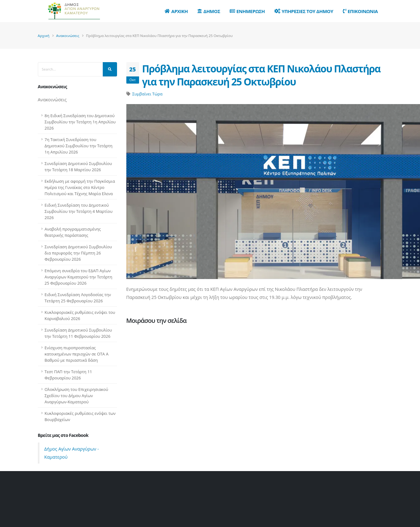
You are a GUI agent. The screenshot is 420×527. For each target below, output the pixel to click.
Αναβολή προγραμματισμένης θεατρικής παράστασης (73, 232)
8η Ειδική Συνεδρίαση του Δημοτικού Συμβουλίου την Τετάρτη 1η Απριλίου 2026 (80, 122)
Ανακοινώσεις (68, 36)
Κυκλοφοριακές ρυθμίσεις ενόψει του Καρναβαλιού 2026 (80, 315)
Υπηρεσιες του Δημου (304, 11)
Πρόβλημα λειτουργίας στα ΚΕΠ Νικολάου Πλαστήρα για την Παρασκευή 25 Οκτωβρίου (261, 75)
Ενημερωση (247, 11)
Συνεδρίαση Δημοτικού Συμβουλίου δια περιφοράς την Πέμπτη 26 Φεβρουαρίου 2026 (78, 253)
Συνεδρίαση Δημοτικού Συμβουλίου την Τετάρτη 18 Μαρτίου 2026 (78, 167)
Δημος (209, 11)
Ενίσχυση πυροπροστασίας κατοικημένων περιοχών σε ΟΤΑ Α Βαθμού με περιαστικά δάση (77, 354)
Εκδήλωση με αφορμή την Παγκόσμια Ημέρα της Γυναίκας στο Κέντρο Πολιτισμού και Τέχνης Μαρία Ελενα (80, 187)
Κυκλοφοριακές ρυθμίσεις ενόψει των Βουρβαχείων (80, 416)
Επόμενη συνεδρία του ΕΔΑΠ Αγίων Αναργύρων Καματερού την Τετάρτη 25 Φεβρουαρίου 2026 (79, 277)
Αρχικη (176, 11)
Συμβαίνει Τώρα (147, 94)
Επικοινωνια (360, 11)
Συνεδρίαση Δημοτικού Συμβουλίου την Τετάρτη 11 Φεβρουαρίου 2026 (78, 333)
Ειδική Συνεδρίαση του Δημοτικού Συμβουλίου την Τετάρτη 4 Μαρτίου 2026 (79, 211)
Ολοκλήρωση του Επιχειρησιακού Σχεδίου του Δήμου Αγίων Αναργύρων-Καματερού (77, 396)
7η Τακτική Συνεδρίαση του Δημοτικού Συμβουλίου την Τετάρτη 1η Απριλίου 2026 (79, 146)
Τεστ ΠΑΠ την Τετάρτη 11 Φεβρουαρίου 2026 (68, 375)
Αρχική (44, 36)
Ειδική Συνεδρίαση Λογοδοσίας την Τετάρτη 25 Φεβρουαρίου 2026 (78, 298)
